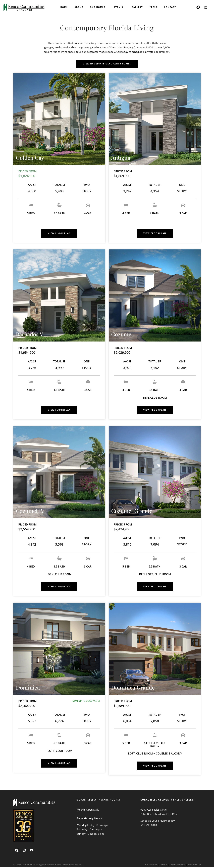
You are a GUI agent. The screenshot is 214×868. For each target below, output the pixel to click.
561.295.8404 (149, 826)
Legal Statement (178, 865)
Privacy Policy (194, 865)
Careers (164, 865)
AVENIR (119, 7)
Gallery (137, 7)
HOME (64, 7)
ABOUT (79, 7)
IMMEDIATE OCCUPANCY (86, 702)
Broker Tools (151, 865)
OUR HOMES (98, 7)
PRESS (153, 7)
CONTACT (170, 7)
